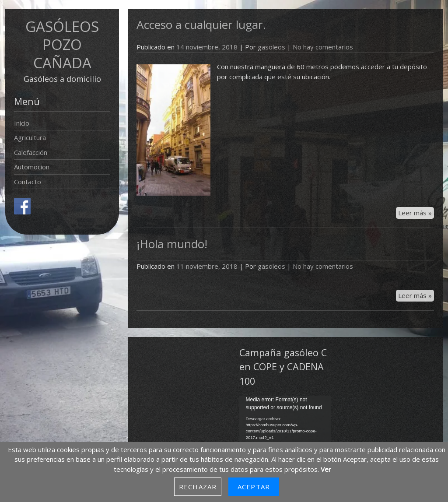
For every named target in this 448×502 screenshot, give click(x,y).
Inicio (22, 123)
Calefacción (31, 152)
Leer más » (415, 213)
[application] (285, 422)
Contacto (28, 182)
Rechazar (198, 487)
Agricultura (30, 137)
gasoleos (271, 47)
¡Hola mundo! (172, 244)
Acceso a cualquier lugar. (201, 25)
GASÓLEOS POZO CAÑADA (62, 45)
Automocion (32, 167)
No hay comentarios (323, 47)
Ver (326, 469)
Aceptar (254, 487)
